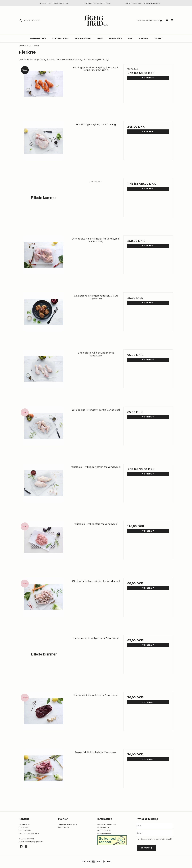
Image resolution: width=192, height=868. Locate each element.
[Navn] (155, 826)
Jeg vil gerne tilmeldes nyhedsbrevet (157, 839)
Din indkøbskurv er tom (150, 20)
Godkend (145, 848)
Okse (100, 38)
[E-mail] (155, 833)
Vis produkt (148, 78)
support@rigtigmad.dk (34, 842)
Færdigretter (38, 38)
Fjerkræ (144, 38)
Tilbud (158, 38)
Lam (130, 38)
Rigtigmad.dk (63, 827)
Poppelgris (115, 38)
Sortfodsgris (60, 38)
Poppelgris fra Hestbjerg (67, 824)
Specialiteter (83, 38)
